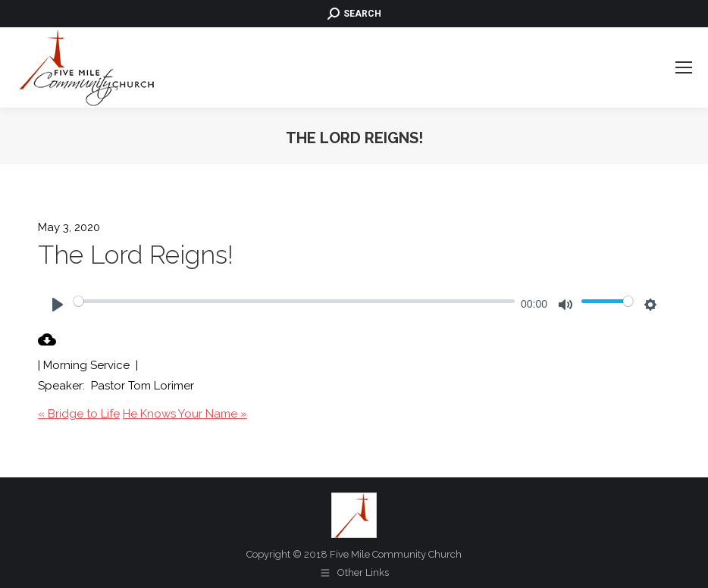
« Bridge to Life (79, 414)
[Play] (58, 305)
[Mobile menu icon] (684, 67)
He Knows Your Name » (185, 414)
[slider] (294, 301)
